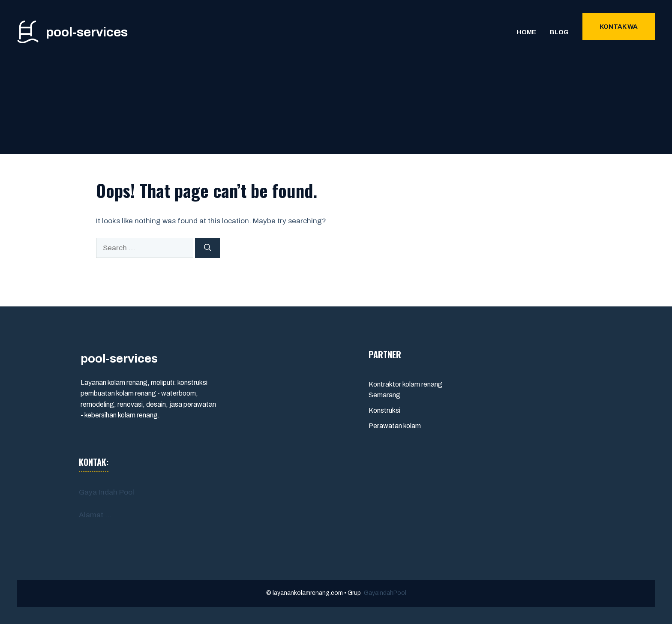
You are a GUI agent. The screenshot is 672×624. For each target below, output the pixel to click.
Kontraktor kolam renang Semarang (405, 390)
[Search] (208, 248)
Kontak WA (619, 27)
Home (526, 32)
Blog (559, 32)
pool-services (87, 32)
